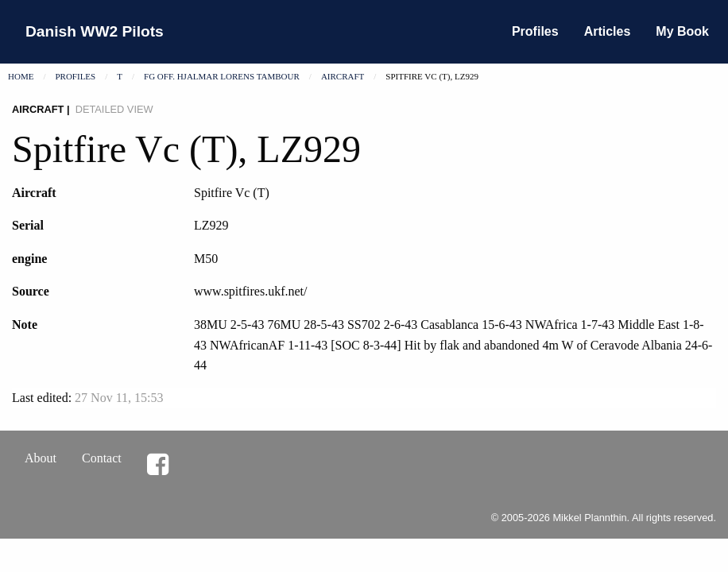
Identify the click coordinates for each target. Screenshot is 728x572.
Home (21, 76)
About (41, 458)
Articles (608, 31)
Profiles (535, 31)
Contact (102, 458)
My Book (682, 31)
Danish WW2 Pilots (95, 31)
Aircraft (343, 76)
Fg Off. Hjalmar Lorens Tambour (222, 76)
